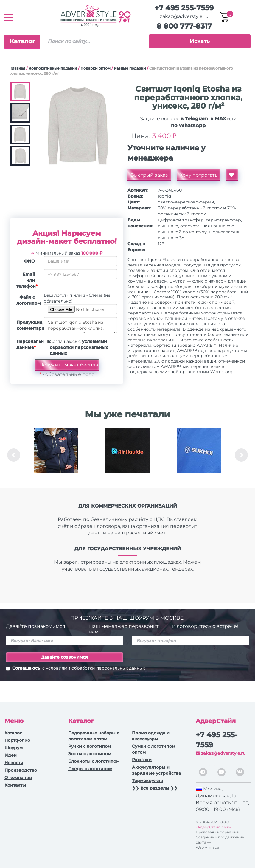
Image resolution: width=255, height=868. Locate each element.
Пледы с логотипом (90, 769)
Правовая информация (217, 832)
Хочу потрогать (199, 175)
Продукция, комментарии (28, 325)
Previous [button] (14, 455)
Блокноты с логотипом (94, 761)
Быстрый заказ (149, 175)
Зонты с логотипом (90, 754)
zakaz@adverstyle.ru (184, 16)
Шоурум (14, 748)
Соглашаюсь (75, 669)
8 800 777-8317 (184, 26)
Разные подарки (130, 68)
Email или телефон (27, 280)
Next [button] (241, 455)
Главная (18, 68)
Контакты (15, 785)
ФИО (29, 261)
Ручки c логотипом (90, 746)
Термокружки (148, 781)
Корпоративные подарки (53, 68)
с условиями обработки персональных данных (94, 668)
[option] (56, 455)
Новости (14, 763)
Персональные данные (28, 344)
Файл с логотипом (28, 300)
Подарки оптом (95, 68)
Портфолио (17, 740)
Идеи (11, 755)
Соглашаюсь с (79, 347)
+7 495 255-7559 (184, 8)
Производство (21, 770)
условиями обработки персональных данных (79, 347)
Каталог (22, 41)
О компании (18, 778)
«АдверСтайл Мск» (213, 827)
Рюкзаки (142, 760)
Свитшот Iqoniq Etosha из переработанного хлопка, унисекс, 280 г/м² (80, 325)
